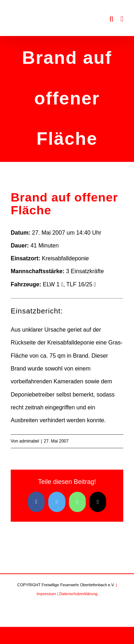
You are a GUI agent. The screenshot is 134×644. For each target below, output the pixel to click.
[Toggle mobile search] (111, 19)
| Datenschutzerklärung (77, 594)
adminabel (29, 441)
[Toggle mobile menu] (122, 19)
